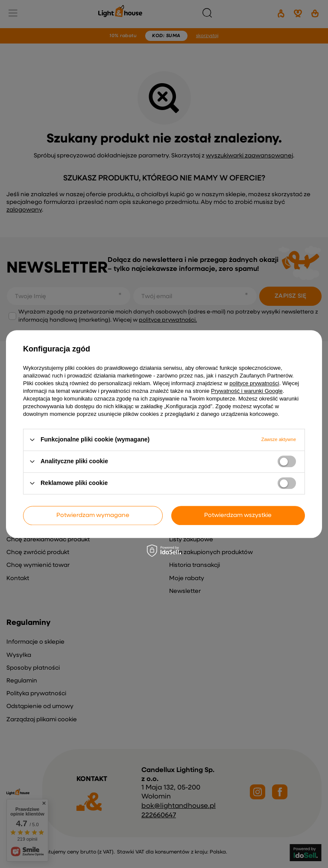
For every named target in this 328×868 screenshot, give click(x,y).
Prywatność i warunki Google (247, 391)
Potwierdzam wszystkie (238, 515)
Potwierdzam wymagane (93, 515)
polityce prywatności (254, 383)
